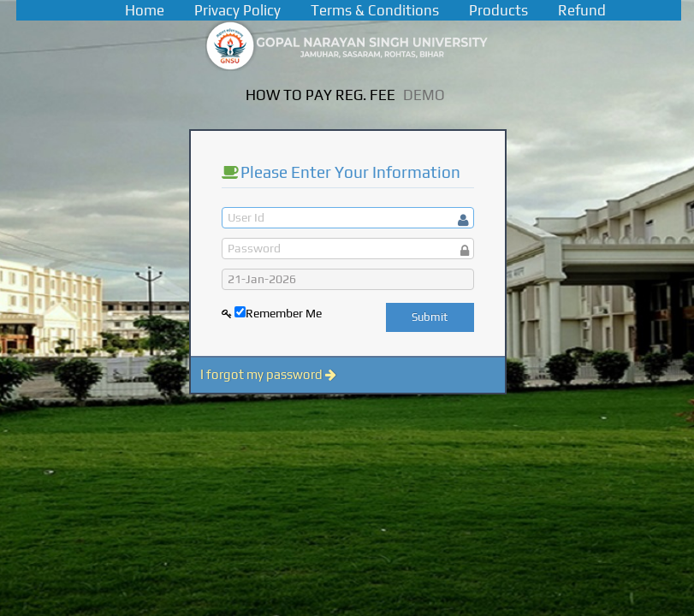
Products (498, 10)
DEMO (424, 95)
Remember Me (284, 313)
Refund (582, 10)
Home (145, 10)
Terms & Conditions (375, 10)
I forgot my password (268, 374)
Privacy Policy (237, 10)
